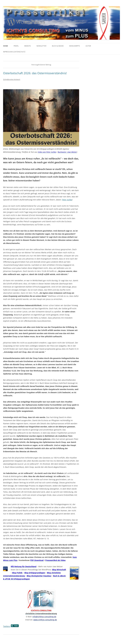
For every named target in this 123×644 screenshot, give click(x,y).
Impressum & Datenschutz (14, 52)
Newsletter (41, 46)
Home (6, 46)
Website (28, 46)
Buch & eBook (58, 46)
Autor (88, 46)
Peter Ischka (67, 200)
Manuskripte (75, 46)
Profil (16, 46)
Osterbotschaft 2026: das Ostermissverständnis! (35, 73)
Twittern (7, 626)
